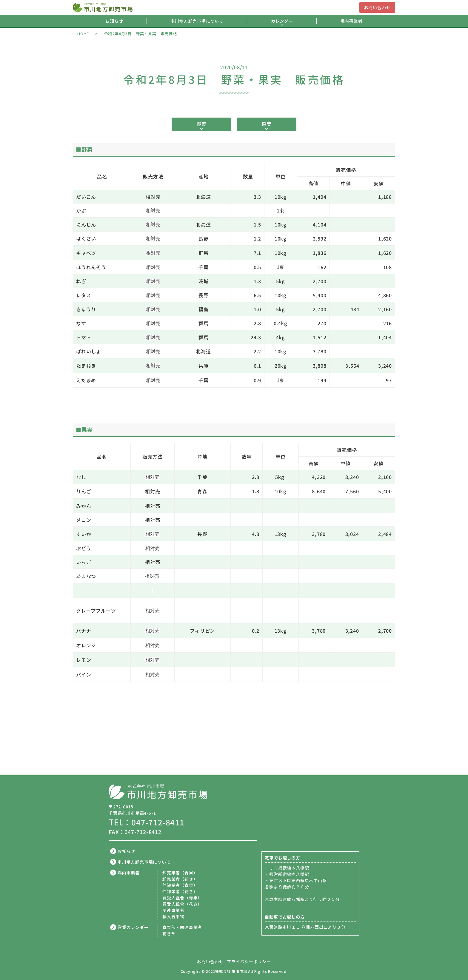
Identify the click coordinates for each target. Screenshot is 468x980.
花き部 (169, 933)
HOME (83, 34)
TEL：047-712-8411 (147, 822)
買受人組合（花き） (182, 904)
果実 (267, 124)
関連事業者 (173, 910)
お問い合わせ (377, 7)
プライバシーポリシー (249, 962)
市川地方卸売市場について (197, 21)
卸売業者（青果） (180, 873)
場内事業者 (352, 21)
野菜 (201, 124)
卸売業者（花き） (180, 879)
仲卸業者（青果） (180, 885)
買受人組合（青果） (182, 898)
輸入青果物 (173, 916)
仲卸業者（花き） (180, 891)
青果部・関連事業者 (182, 927)
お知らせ (114, 21)
